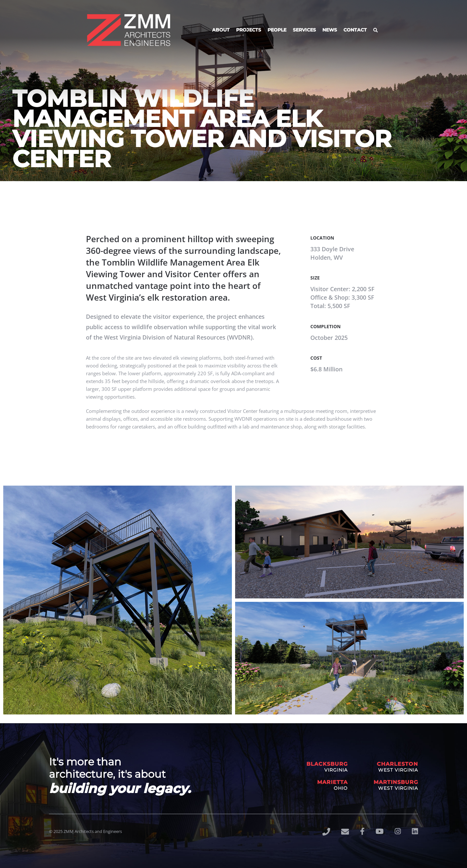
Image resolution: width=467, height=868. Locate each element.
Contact (355, 30)
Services (304, 30)
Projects (249, 30)
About (221, 30)
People (277, 30)
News (330, 30)
